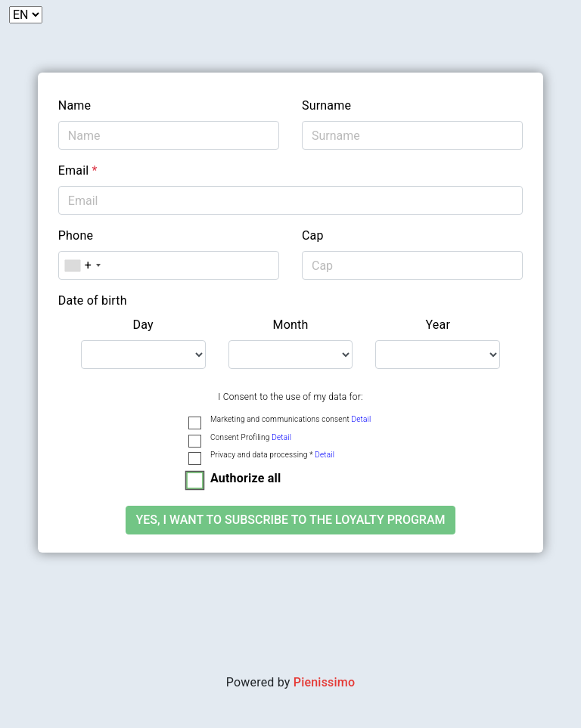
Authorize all (245, 478)
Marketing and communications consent (290, 419)
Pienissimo (324, 682)
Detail (361, 419)
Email (78, 170)
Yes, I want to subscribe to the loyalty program (290, 520)
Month (290, 325)
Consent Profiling (251, 437)
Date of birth (93, 300)
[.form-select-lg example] (143, 355)
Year (438, 325)
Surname (326, 105)
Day (143, 325)
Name (75, 105)
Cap (313, 235)
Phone (76, 235)
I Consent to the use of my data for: (290, 397)
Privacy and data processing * (272, 455)
